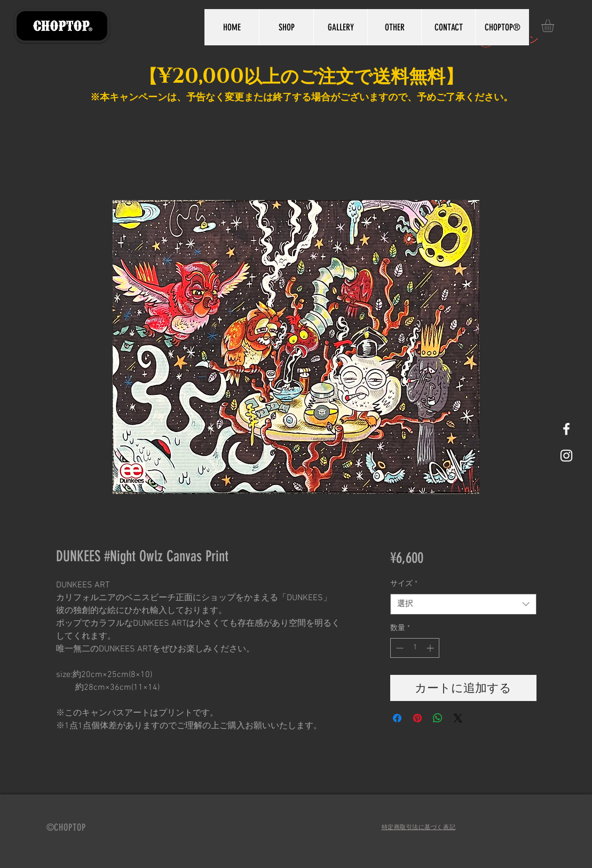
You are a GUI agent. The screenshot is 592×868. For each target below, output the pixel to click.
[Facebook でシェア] (397, 718)
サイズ (404, 584)
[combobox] (463, 604)
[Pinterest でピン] (417, 718)
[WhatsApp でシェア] (438, 718)
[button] (555, 26)
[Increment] (431, 648)
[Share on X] (458, 718)
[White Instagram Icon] (566, 456)
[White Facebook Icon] (566, 429)
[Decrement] (398, 648)
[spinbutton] (415, 648)
